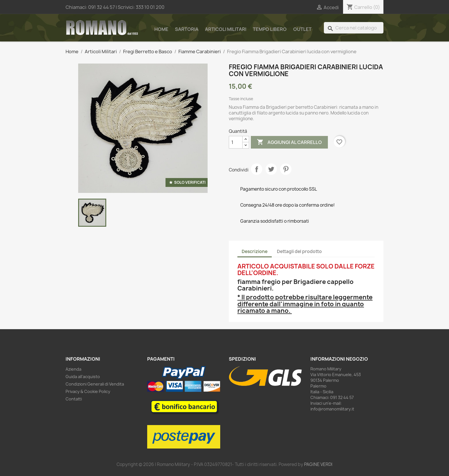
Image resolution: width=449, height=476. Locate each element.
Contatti (74, 399)
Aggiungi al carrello (289, 142)
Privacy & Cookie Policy (88, 391)
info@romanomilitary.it (332, 409)
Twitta (271, 169)
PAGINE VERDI (318, 464)
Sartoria (187, 29)
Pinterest (286, 169)
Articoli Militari (226, 29)
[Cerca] (354, 28)
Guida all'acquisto (83, 377)
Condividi (257, 169)
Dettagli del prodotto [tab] (299, 251)
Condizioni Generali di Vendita (95, 384)
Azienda (73, 369)
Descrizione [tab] (255, 251)
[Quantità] (236, 142)
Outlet (302, 29)
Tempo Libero (270, 29)
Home (161, 29)
